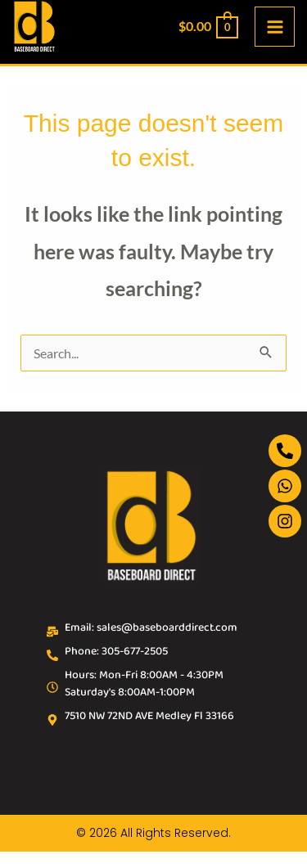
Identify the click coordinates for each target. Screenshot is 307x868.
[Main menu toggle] (275, 27)
